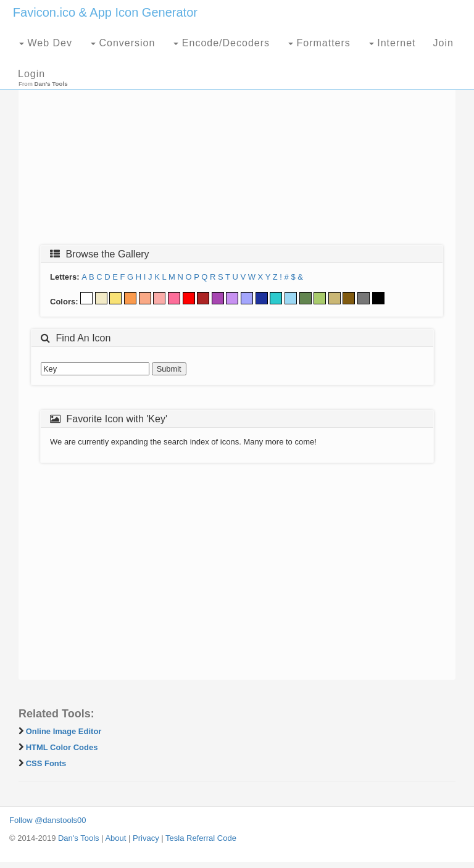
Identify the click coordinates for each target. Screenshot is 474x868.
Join (443, 43)
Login (31, 74)
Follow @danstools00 (48, 820)
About (115, 838)
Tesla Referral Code (201, 838)
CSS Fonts (46, 763)
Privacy (146, 838)
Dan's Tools (79, 838)
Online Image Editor (64, 731)
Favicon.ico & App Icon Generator (105, 12)
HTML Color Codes (62, 747)
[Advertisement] (237, 146)
